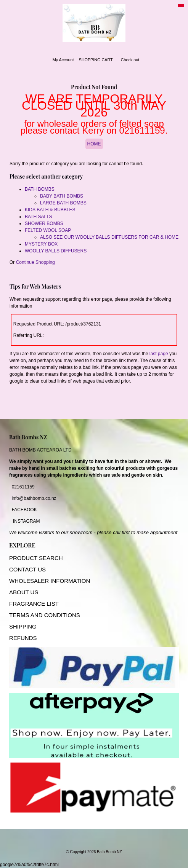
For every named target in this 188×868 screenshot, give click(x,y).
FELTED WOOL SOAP (48, 230)
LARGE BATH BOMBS (63, 203)
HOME (94, 144)
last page (159, 354)
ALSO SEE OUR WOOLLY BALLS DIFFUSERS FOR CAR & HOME (109, 237)
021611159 (23, 487)
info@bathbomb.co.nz (34, 498)
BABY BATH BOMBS (62, 196)
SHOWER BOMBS (44, 223)
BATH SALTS (39, 217)
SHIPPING (23, 626)
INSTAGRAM (26, 521)
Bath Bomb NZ (109, 852)
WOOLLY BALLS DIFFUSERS (56, 251)
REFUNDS (23, 638)
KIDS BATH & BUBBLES (50, 210)
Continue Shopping (35, 262)
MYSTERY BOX (41, 244)
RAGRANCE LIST (36, 604)
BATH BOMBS (40, 189)
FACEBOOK (24, 510)
